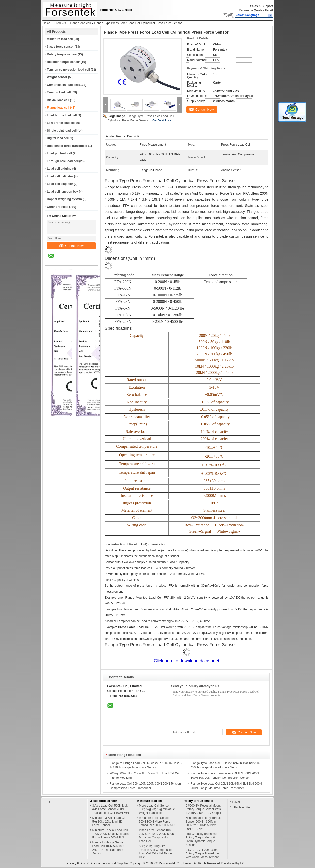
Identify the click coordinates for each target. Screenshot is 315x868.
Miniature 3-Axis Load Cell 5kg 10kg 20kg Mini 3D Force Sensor (110, 822)
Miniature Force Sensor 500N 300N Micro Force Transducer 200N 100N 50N (157, 822)
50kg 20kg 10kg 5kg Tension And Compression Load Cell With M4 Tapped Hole (156, 852)
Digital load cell (58, 138)
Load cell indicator (60, 176)
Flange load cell (80, 23)
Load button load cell (62, 115)
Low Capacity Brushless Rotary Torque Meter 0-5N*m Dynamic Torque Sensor (201, 839)
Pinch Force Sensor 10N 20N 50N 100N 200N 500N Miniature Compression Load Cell (156, 836)
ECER (244, 863)
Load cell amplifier (60, 184)
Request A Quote (251, 10)
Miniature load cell (60, 39)
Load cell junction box (63, 192)
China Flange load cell (102, 863)
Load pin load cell (59, 153)
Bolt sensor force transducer (67, 146)
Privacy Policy (76, 863)
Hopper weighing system (64, 199)
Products (60, 23)
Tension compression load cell (69, 70)
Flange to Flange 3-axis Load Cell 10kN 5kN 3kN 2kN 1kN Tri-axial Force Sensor (108, 848)
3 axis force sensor (60, 47)
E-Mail (236, 802)
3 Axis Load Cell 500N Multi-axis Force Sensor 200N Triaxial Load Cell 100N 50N (111, 809)
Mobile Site (241, 807)
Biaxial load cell (58, 100)
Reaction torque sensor (63, 62)
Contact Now (71, 246)
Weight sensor (57, 77)
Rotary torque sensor (62, 54)
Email (269, 10)
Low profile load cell (61, 123)
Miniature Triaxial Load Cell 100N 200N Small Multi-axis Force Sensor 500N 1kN (110, 834)
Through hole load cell (63, 161)
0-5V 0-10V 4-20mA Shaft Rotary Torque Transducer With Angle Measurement (203, 853)
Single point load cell (62, 131)
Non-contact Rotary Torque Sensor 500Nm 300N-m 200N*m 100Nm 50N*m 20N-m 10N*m (203, 823)
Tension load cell (59, 92)
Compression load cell (63, 85)
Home (47, 23)
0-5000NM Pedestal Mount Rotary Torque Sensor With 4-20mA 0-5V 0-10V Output (203, 809)
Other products (58, 207)
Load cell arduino (59, 169)
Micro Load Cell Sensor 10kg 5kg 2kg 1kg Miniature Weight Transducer (157, 809)
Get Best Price (162, 120)
